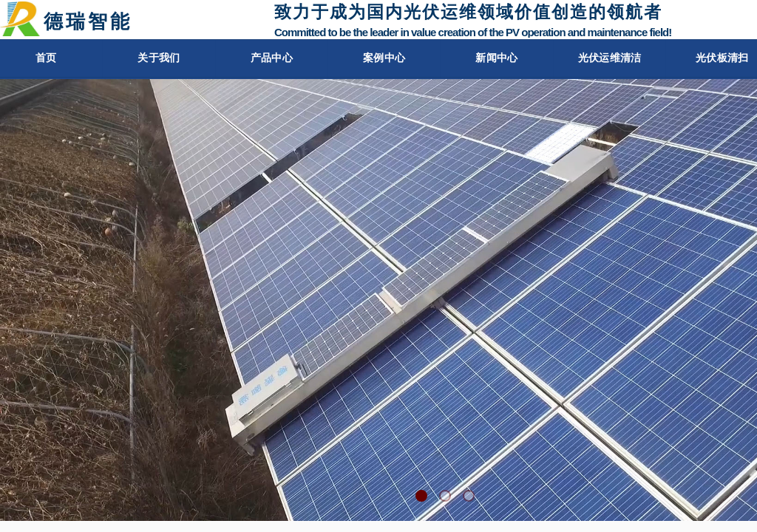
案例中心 (383, 58)
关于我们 (153, 58)
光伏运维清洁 (613, 58)
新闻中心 (498, 58)
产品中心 (268, 58)
